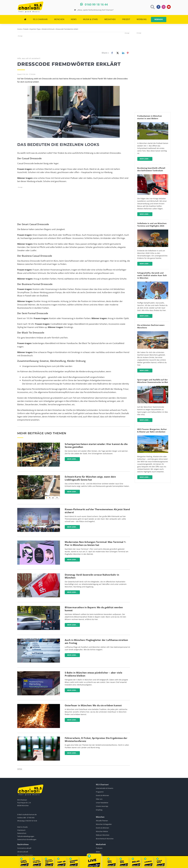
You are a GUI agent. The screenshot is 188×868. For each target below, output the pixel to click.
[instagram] (164, 7)
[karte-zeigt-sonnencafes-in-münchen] (39, 476)
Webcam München (103, 835)
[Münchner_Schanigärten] (39, 444)
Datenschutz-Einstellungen (27, 839)
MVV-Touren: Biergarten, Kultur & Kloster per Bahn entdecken (152, 430)
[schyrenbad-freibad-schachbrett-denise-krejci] (153, 123)
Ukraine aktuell (23, 852)
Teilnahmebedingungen (26, 836)
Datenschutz (22, 833)
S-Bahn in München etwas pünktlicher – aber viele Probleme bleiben (93, 674)
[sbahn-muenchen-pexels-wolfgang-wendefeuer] (153, 387)
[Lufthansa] (39, 640)
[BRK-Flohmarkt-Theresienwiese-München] (39, 509)
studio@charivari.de (29, 814)
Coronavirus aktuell (24, 848)
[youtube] (169, 7)
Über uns (99, 799)
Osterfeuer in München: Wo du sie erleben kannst (93, 705)
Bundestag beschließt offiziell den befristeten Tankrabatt (151, 169)
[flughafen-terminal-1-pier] (39, 542)
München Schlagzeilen (104, 824)
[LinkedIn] (123, 53)
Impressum (21, 830)
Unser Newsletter (102, 803)
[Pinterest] (128, 53)
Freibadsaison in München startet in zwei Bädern (150, 117)
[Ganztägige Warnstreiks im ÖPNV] (39, 574)
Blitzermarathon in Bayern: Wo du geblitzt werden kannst (94, 609)
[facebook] (158, 7)
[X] (117, 53)
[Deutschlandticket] (39, 738)
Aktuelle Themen (102, 821)
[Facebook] (108, 53)
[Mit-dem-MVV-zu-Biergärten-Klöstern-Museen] (153, 436)
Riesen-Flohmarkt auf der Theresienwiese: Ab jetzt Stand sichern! (97, 511)
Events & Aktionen (102, 795)
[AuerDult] (153, 283)
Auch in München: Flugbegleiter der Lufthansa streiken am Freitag (96, 642)
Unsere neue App (102, 806)
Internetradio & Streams (105, 788)
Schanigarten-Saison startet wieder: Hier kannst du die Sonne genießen (96, 446)
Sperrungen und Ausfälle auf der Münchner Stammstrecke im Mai (153, 381)
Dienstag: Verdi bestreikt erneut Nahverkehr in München (92, 576)
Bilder (98, 852)
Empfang (99, 810)
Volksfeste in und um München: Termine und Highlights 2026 (152, 225)
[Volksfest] (153, 231)
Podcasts (99, 848)
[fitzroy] (153, 332)
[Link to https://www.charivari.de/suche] (152, 7)
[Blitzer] (39, 607)
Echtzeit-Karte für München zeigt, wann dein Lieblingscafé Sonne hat (90, 478)
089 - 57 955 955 (29, 818)
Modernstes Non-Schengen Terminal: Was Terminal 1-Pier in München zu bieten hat (95, 543)
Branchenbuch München (105, 839)
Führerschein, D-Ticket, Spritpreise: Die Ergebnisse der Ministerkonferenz (96, 740)
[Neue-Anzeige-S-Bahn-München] (39, 672)
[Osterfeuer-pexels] (39, 705)
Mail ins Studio (22, 827)
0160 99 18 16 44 (31, 821)
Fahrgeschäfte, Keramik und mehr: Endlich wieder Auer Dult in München (152, 275)
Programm (100, 792)
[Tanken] (153, 175)
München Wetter (102, 831)
